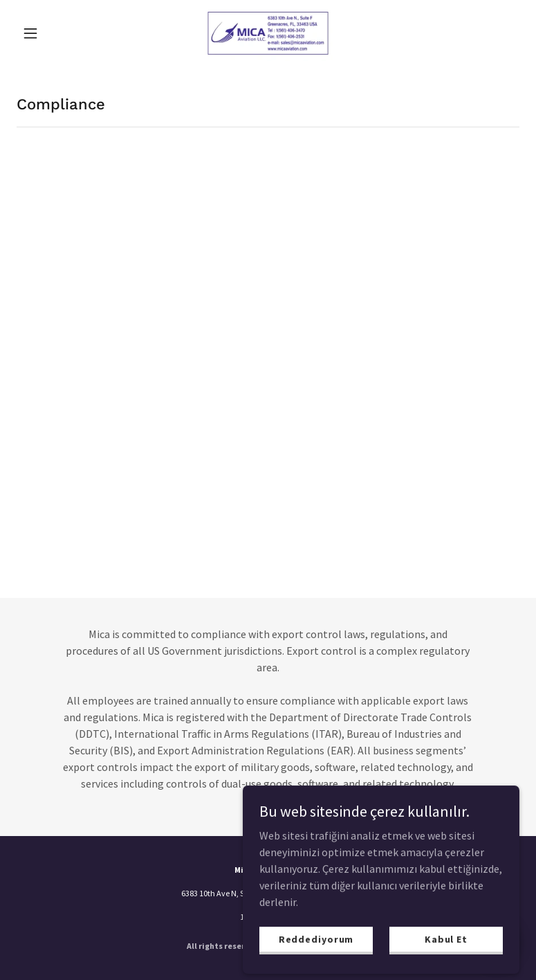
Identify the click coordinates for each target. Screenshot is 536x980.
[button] (54, 33)
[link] (268, 33)
